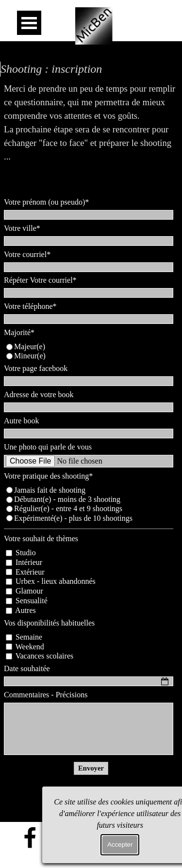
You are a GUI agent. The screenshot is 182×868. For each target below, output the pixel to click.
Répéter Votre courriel (40, 280)
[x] (80, 837)
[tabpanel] (91, 136)
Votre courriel (27, 254)
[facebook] (30, 837)
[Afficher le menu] (29, 23)
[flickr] (55, 837)
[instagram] (104, 837)
